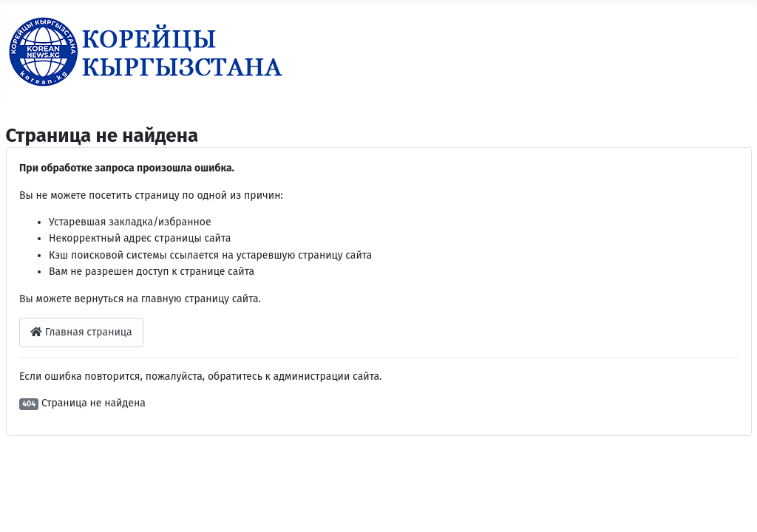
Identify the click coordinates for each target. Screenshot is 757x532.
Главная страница (81, 332)
